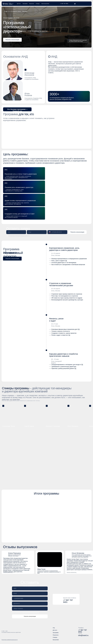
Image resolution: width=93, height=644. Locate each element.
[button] (12, 40)
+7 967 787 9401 (64, 4)
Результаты (32, 4)
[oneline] (30, 604)
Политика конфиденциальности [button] (10, 640)
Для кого (19, 4)
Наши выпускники (45, 4)
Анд (54, 628)
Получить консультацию (77, 232)
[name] (16, 232)
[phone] (30, 599)
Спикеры (38, 4)
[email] (37, 232)
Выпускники (56, 640)
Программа (25, 4)
